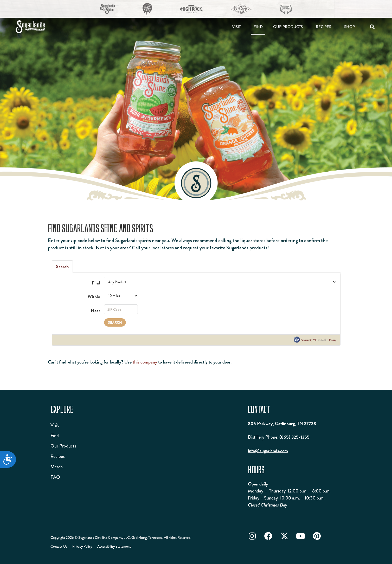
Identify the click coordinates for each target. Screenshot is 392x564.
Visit (236, 27)
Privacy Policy (82, 546)
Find (258, 27)
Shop (349, 27)
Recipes (323, 27)
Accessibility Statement (114, 546)
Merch (57, 467)
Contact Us (59, 546)
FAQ (55, 477)
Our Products (288, 27)
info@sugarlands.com (268, 450)
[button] (372, 27)
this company (145, 362)
